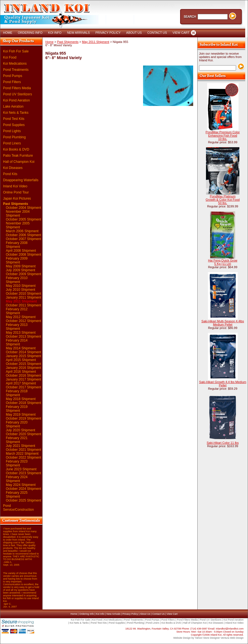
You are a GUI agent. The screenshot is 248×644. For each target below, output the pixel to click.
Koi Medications (15, 64)
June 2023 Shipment (21, 469)
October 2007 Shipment (24, 239)
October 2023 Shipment (24, 473)
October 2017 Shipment (24, 387)
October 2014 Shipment (24, 352)
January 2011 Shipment (24, 297)
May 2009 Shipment (21, 266)
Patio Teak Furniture (18, 156)
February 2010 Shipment (17, 280)
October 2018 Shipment (24, 403)
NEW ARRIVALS (78, 33)
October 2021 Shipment (24, 450)
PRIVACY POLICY (108, 33)
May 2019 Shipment (21, 415)
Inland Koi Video (15, 186)
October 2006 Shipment (24, 235)
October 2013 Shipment (24, 336)
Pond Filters (12, 82)
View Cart (172, 614)
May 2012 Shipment (21, 317)
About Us (145, 614)
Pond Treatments (16, 70)
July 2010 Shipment (20, 290)
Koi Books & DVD (16, 149)
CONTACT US (157, 33)
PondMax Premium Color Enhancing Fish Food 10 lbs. (223, 135)
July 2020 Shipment (20, 430)
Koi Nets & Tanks (16, 113)
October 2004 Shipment (24, 208)
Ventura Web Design (232, 638)
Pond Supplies (14, 125)
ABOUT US (134, 33)
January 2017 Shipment (24, 379)
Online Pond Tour (16, 192)
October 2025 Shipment (24, 500)
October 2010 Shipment (24, 294)
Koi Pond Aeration (16, 100)
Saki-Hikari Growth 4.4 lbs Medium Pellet (223, 384)
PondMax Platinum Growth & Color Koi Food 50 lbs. (223, 200)
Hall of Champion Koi (19, 162)
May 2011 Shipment (21, 301)
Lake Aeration (13, 106)
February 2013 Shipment (17, 327)
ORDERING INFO (30, 33)
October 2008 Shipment (24, 255)
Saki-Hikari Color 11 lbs (223, 443)
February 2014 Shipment (17, 342)
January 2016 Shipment (24, 368)
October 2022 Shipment (24, 457)
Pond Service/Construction (19, 508)
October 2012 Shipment (24, 321)
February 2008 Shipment (17, 245)
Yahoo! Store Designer (207, 638)
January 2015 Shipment (24, 356)
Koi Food (10, 57)
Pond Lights (12, 131)
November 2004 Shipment (18, 214)
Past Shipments (16, 204)
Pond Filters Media (17, 88)
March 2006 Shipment (22, 231)
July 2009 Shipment (20, 270)
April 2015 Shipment (21, 360)
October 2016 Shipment (24, 376)
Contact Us (159, 614)
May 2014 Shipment (21, 348)
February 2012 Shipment (17, 311)
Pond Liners (12, 143)
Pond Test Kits (14, 119)
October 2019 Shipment (24, 418)
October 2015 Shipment (24, 364)
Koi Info (100, 614)
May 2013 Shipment (21, 333)
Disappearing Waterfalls (21, 180)
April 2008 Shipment (21, 251)
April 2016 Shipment (21, 372)
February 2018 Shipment (17, 393)
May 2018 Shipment (21, 399)
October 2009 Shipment (24, 274)
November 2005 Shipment (18, 225)
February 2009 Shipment (17, 260)
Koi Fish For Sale (16, 51)
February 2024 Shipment (17, 479)
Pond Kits (10, 174)
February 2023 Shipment (17, 463)
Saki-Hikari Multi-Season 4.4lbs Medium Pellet (223, 323)
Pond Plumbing (14, 137)
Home (49, 42)
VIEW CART (181, 33)
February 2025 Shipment (17, 495)
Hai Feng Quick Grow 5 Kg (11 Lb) (223, 262)
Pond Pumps (13, 76)
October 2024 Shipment (24, 489)
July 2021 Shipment (20, 446)
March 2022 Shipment (22, 454)
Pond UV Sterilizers (18, 94)
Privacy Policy (130, 614)
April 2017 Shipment (21, 383)
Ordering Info (87, 614)
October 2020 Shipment (24, 434)
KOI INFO (55, 33)
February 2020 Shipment (17, 424)
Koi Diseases (13, 168)
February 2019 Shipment (17, 409)
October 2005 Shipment (24, 219)
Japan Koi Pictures (17, 198)
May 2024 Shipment (21, 485)
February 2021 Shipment (17, 440)
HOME (8, 33)
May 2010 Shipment (21, 286)
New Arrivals (113, 614)
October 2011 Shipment (24, 305)
